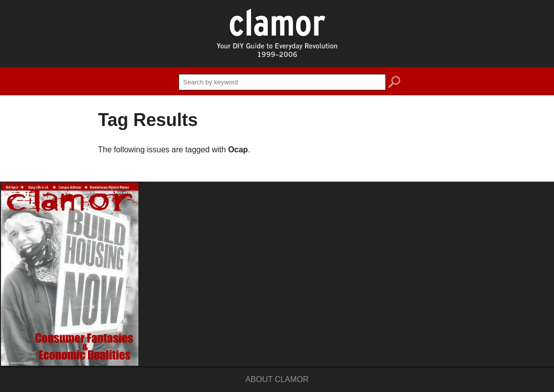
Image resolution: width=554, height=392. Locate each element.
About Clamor (277, 379)
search (394, 83)
